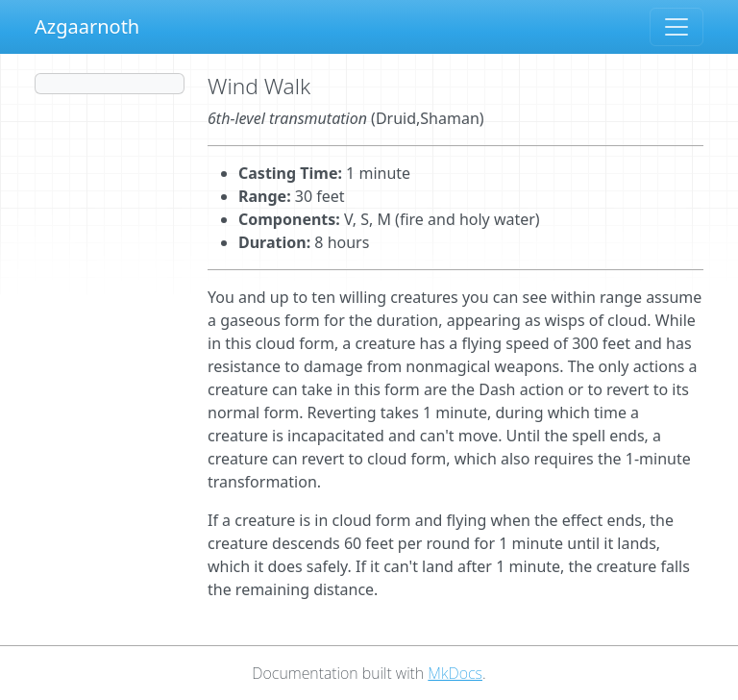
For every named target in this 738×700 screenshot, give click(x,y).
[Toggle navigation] (676, 27)
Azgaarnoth (87, 26)
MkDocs (455, 673)
